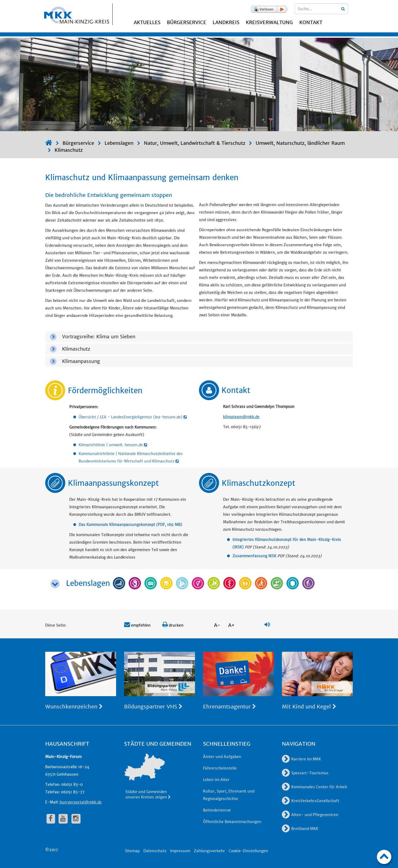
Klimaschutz (69, 150)
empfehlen (137, 625)
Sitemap (132, 851)
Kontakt (311, 22)
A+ (231, 625)
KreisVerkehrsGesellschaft (311, 801)
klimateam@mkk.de (241, 417)
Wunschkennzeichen (74, 706)
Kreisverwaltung (269, 22)
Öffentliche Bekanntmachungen (232, 822)
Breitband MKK (300, 829)
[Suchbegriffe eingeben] (322, 9)
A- (217, 625)
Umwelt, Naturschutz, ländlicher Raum (300, 143)
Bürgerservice (187, 22)
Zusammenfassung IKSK (254, 556)
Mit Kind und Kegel (309, 706)
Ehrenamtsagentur (229, 706)
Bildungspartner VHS (153, 706)
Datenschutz (155, 851)
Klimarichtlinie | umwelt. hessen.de (113, 445)
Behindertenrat (217, 810)
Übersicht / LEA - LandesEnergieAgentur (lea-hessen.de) (133, 417)
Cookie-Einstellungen (248, 851)
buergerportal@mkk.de (81, 802)
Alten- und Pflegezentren (310, 815)
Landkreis (226, 22)
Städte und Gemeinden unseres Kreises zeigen (148, 794)
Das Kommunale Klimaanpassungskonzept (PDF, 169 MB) (130, 525)
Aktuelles (147, 22)
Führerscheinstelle (220, 768)
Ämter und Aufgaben (222, 757)
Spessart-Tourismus (305, 773)
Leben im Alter (216, 780)
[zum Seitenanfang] (384, 857)
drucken (173, 625)
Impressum (180, 851)
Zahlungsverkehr (209, 851)
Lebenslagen (119, 143)
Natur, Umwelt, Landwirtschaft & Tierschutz (195, 143)
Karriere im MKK (301, 759)
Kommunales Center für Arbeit (315, 787)
